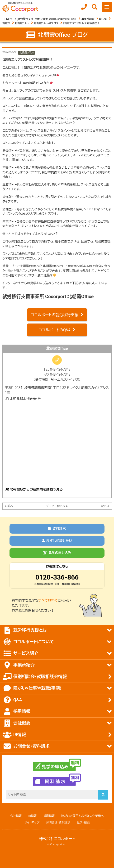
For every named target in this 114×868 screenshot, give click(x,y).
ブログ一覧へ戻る (57, 506)
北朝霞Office (22, 23)
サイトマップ (32, 823)
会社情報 (16, 816)
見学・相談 (83, 823)
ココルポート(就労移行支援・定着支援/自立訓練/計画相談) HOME (40, 19)
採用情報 (49, 816)
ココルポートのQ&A (55, 330)
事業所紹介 (88, 19)
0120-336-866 (57, 577)
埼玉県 (103, 19)
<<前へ (9, 506)
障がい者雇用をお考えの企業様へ (82, 816)
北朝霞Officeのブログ (46, 23)
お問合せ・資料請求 (58, 823)
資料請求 (57, 529)
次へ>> (105, 506)
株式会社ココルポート (57, 839)
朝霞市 (6, 23)
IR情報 (32, 816)
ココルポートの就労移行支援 (55, 315)
